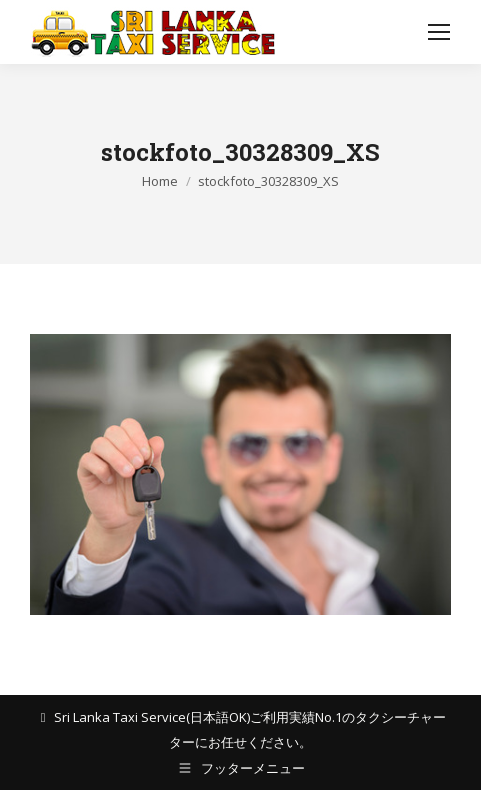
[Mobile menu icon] (439, 32)
